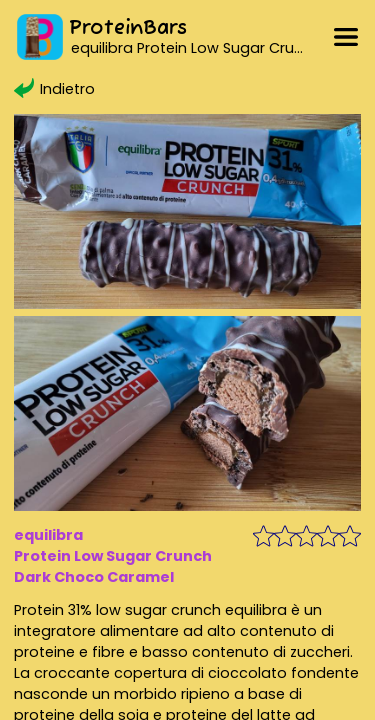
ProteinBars (128, 28)
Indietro (54, 89)
